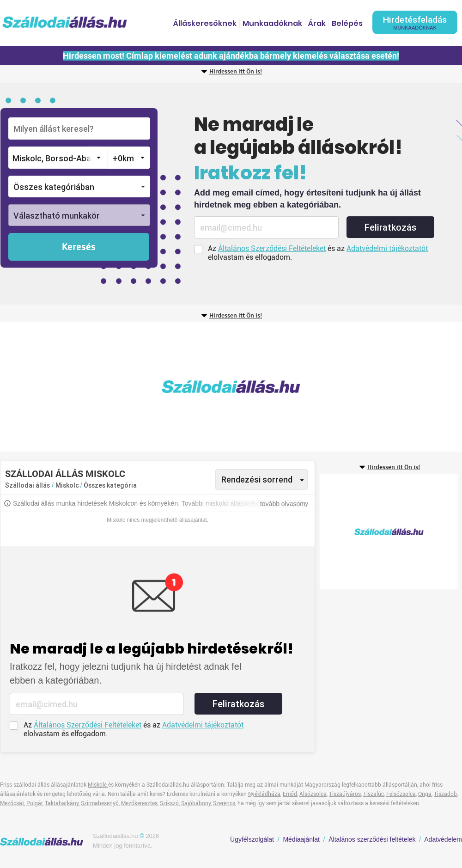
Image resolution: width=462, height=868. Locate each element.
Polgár (34, 803)
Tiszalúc (374, 794)
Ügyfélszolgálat (252, 839)
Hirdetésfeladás (415, 22)
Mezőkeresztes (139, 803)
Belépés (347, 23)
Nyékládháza (264, 794)
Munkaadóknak (272, 23)
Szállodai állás (27, 485)
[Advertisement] (212, 387)
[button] (79, 186)
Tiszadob (445, 794)
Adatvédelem (443, 839)
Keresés (79, 247)
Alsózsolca (313, 794)
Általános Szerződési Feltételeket (272, 248)
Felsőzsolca (401, 794)
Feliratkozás (390, 227)
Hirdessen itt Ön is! (236, 72)
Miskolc (68, 485)
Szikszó (169, 803)
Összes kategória (110, 485)
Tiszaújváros (345, 794)
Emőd (290, 794)
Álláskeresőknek (205, 23)
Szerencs (224, 803)
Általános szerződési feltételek (372, 839)
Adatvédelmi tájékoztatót (387, 248)
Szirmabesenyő (100, 803)
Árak (317, 23)
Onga (425, 794)
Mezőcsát (12, 803)
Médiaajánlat (301, 839)
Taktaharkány (62, 803)
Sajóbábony (196, 803)
